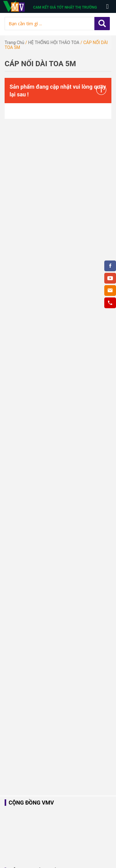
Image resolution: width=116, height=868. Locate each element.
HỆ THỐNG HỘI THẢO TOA (54, 42)
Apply (102, 24)
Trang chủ (14, 42)
